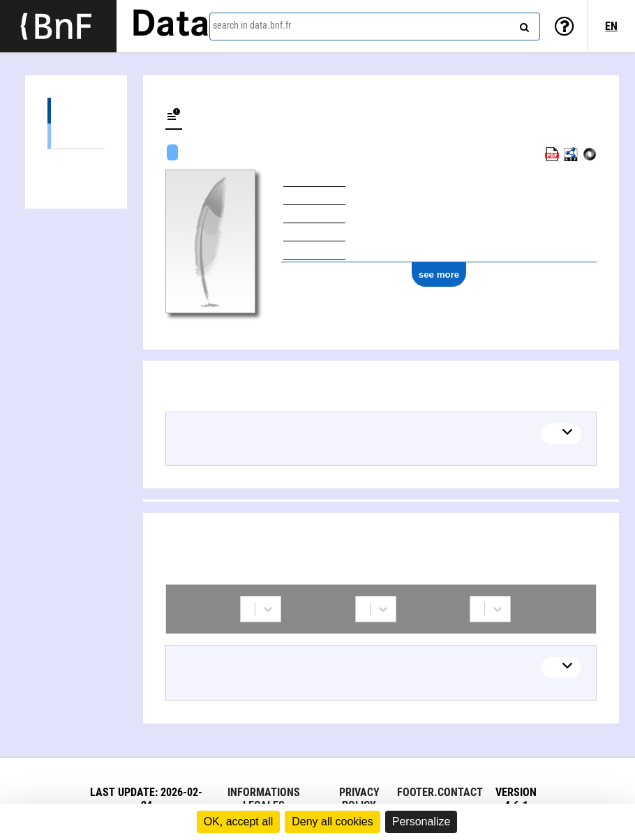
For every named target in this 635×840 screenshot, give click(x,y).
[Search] (523, 24)
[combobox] (375, 27)
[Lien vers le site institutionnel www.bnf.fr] (58, 26)
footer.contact (440, 792)
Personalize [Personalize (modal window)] (421, 822)
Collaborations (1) (76, 162)
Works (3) (76, 111)
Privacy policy (359, 799)
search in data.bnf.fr (252, 25)
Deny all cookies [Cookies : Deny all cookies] (333, 822)
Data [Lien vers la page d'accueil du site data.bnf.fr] (170, 26)
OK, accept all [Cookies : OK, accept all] (239, 822)
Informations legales (264, 799)
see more (439, 275)
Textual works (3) (76, 136)
